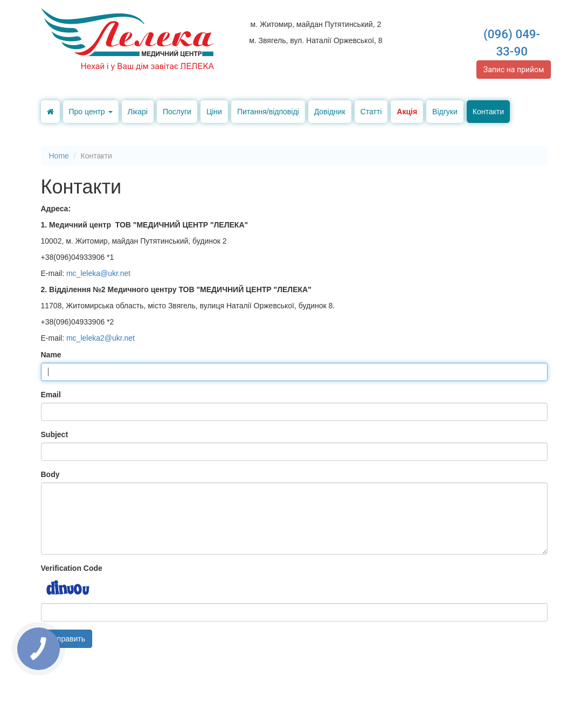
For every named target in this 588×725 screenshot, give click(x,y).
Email (51, 395)
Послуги (177, 112)
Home (59, 156)
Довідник (330, 112)
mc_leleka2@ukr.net (101, 338)
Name (51, 355)
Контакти (488, 112)
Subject (55, 434)
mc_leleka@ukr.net (98, 273)
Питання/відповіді (268, 112)
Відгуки (445, 112)
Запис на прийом (514, 70)
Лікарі (138, 112)
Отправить (67, 639)
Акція (407, 112)
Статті (371, 112)
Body (50, 474)
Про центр (91, 112)
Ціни (214, 112)
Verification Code (72, 568)
